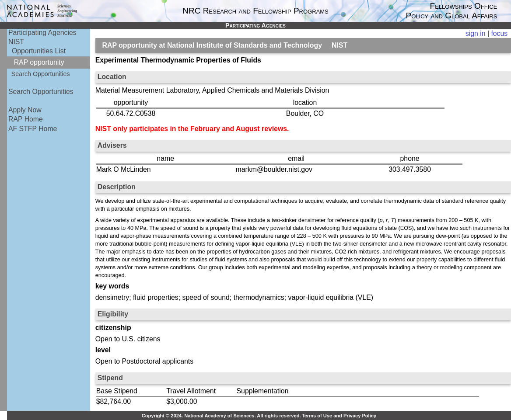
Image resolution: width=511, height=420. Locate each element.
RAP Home (26, 119)
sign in (476, 33)
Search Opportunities (41, 74)
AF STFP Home (33, 129)
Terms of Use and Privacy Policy (339, 416)
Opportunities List (39, 51)
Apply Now (25, 110)
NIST (16, 42)
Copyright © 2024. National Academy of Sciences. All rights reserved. (221, 416)
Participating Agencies (42, 33)
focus (499, 33)
